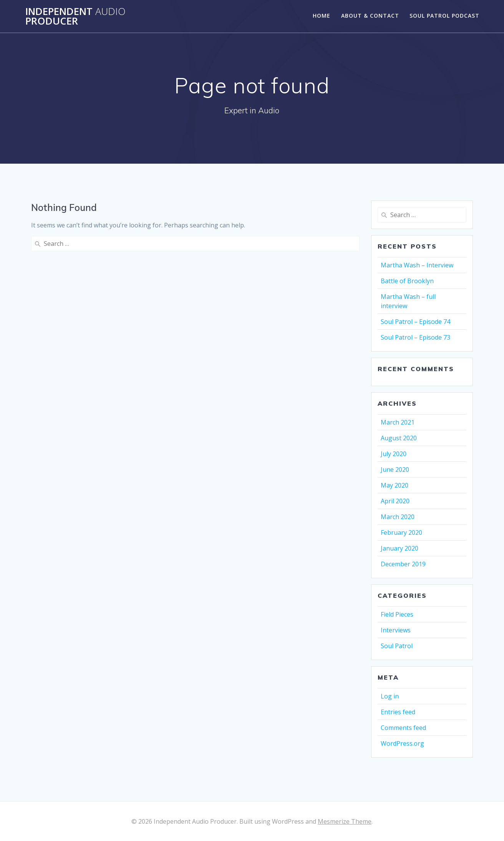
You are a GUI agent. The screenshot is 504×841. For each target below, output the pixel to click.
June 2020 (395, 469)
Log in (390, 696)
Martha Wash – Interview (417, 265)
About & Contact (370, 16)
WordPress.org (402, 743)
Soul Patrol (397, 646)
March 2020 (398, 517)
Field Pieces (397, 614)
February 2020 (401, 532)
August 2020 (399, 438)
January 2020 (400, 548)
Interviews (396, 630)
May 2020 (395, 485)
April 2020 (395, 501)
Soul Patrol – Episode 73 (415, 337)
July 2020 (394, 454)
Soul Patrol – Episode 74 (415, 322)
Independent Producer (75, 16)
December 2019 (403, 564)
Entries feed (398, 712)
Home (322, 16)
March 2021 (398, 422)
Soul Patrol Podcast (444, 16)
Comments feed (403, 728)
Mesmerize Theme (345, 821)
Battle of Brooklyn (407, 281)
